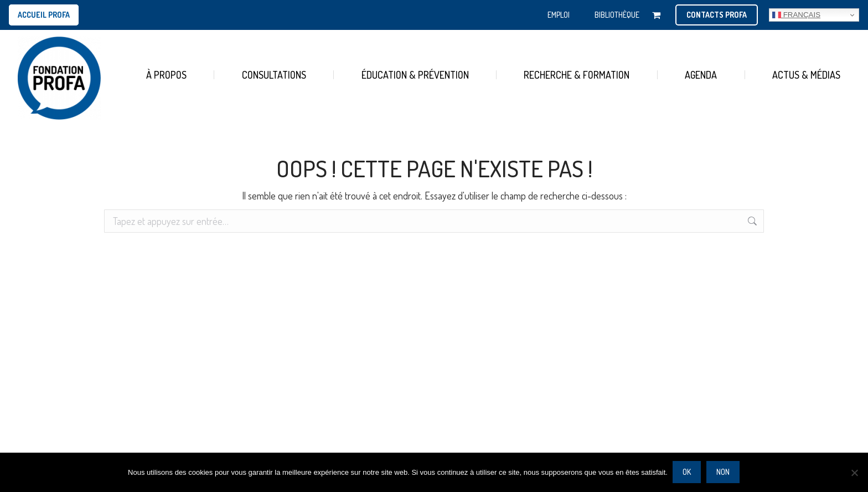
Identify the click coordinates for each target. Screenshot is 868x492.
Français (796, 15)
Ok (687, 472)
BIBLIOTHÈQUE (617, 15)
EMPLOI (559, 15)
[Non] (854, 473)
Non (724, 472)
